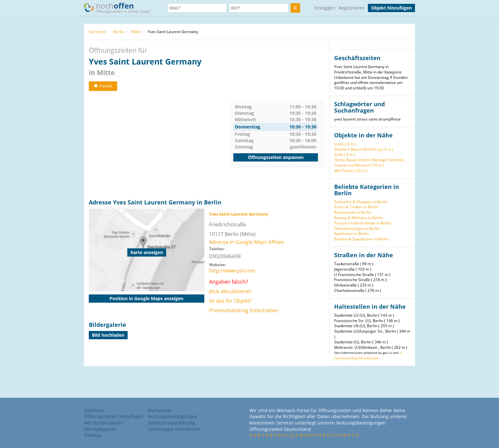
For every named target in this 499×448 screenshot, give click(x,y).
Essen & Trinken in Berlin (356, 207)
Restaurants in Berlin (353, 212)
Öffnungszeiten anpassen (276, 157)
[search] (295, 8)
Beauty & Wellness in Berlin (358, 218)
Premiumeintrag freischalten (244, 310)
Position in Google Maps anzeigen (146, 298)
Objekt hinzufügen (391, 8)
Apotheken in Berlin (351, 234)
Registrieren (352, 8)
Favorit (103, 86)
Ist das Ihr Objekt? (230, 301)
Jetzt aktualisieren (230, 291)
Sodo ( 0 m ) (345, 154)
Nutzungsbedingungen (172, 416)
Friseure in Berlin (349, 223)
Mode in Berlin (378, 223)
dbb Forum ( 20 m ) (351, 171)
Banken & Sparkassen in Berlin (361, 239)
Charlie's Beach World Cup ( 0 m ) (364, 149)
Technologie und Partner (174, 429)
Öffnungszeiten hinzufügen (113, 416)
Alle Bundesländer (104, 423)
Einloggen (325, 8)
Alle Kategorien (100, 429)
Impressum (160, 410)
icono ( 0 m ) (345, 144)
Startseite (97, 32)
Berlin (119, 32)
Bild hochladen (108, 335)
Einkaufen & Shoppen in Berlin (361, 202)
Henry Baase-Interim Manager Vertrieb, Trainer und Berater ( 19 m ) (369, 162)
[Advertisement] (159, 145)
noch (120, 7)
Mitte (136, 32)
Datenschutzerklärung (171, 423)
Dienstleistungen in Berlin (357, 228)
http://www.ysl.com (232, 271)
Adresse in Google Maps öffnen (247, 242)
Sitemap (93, 435)
